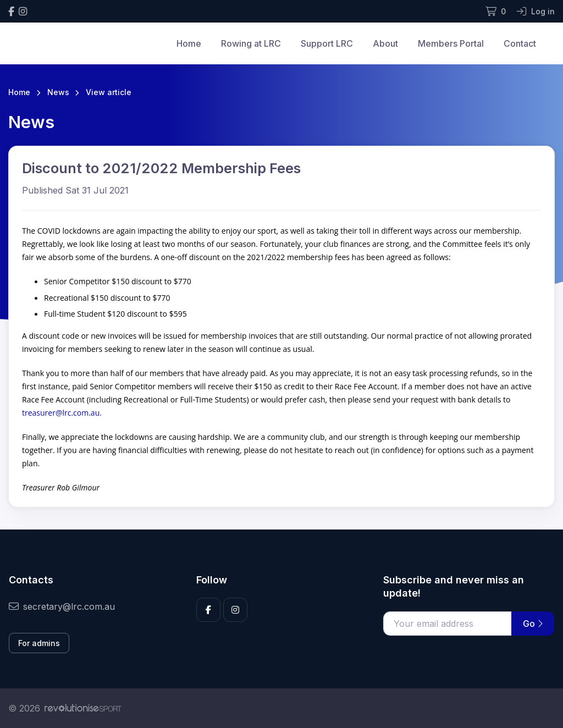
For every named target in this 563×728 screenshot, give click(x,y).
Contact (520, 43)
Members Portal (451, 43)
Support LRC (327, 43)
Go (533, 624)
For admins (39, 643)
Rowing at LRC (251, 43)
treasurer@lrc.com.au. (62, 413)
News (58, 92)
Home (189, 43)
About (385, 43)
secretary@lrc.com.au (62, 606)
